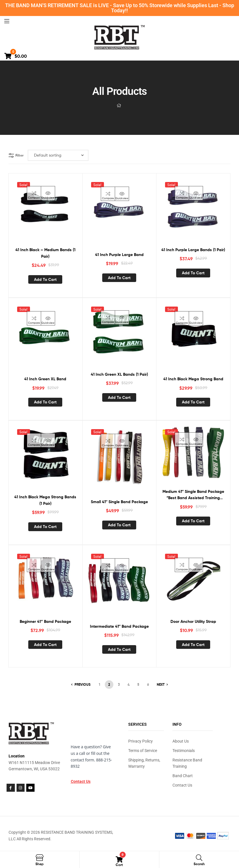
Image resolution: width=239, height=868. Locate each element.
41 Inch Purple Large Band (119, 255)
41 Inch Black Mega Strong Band (193, 379)
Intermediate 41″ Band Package (119, 626)
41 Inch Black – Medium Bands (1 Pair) (45, 253)
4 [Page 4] (129, 684)
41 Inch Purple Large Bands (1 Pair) (193, 250)
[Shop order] (58, 155)
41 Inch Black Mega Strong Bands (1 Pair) (45, 500)
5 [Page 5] (138, 684)
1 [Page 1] (100, 684)
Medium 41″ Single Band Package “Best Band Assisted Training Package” (193, 495)
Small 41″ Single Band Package (119, 502)
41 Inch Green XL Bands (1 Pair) (119, 374)
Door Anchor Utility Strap (193, 621)
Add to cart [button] (45, 279)
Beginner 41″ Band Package (45, 621)
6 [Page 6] (148, 684)
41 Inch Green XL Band (45, 379)
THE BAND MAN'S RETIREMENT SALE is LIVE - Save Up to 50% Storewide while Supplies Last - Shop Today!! (120, 8)
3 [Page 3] (119, 684)
